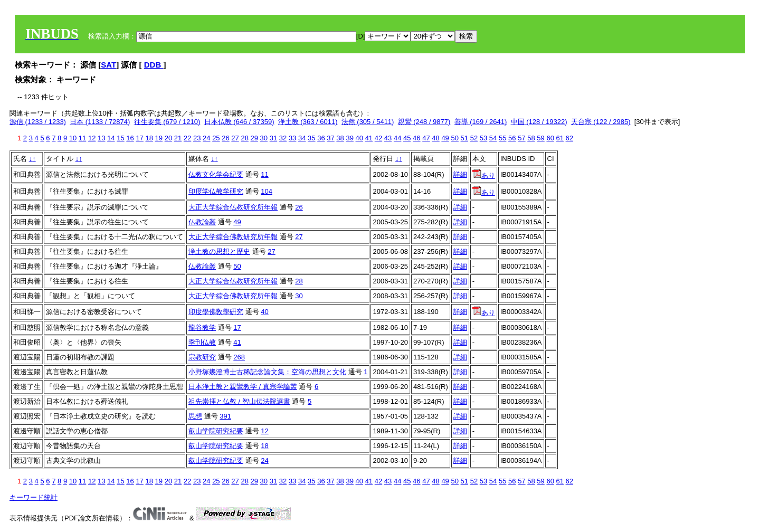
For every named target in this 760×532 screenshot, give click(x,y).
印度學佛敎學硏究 (216, 312)
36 (321, 138)
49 (445, 138)
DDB (154, 65)
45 (407, 138)
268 (239, 357)
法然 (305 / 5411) (368, 122)
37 (330, 138)
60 (550, 138)
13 (101, 138)
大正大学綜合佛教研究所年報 (233, 237)
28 (244, 138)
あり (484, 175)
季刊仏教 (202, 342)
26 (225, 138)
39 (349, 138)
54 (493, 138)
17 (139, 138)
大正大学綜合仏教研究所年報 (233, 207)
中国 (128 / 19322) (539, 122)
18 (149, 138)
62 (569, 138)
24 (206, 138)
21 (178, 138)
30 (264, 138)
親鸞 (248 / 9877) (424, 122)
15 (120, 138)
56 (512, 138)
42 (378, 138)
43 (388, 138)
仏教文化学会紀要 (216, 174)
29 (254, 138)
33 (292, 138)
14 (111, 138)
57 (521, 138)
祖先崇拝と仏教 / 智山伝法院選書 (239, 401)
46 (416, 138)
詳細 (460, 174)
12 (92, 138)
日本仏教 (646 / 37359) (239, 122)
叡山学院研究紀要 (216, 431)
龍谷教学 (202, 327)
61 (560, 138)
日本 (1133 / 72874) (100, 122)
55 (502, 138)
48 (435, 138)
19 (159, 138)
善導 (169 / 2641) (481, 122)
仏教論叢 (202, 222)
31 (273, 138)
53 (483, 138)
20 (168, 138)
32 (283, 138)
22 (187, 138)
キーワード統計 (34, 497)
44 (397, 138)
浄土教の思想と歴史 (219, 251)
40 (359, 138)
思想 (195, 416)
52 (474, 138)
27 (235, 138)
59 (540, 138)
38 (340, 138)
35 (311, 138)
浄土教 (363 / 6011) (308, 122)
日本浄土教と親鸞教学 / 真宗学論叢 (243, 387)
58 (531, 138)
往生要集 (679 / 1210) (167, 122)
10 (73, 138)
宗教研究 (202, 357)
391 (225, 416)
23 (197, 138)
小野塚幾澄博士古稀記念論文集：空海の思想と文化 (267, 372)
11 (82, 138)
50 (454, 138)
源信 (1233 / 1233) (38, 122)
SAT (108, 65)
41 (369, 138)
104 (267, 191)
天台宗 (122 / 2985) (601, 122)
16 (130, 138)
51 (464, 138)
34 (302, 138)
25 (216, 138)
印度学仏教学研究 (216, 191)
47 (426, 138)
